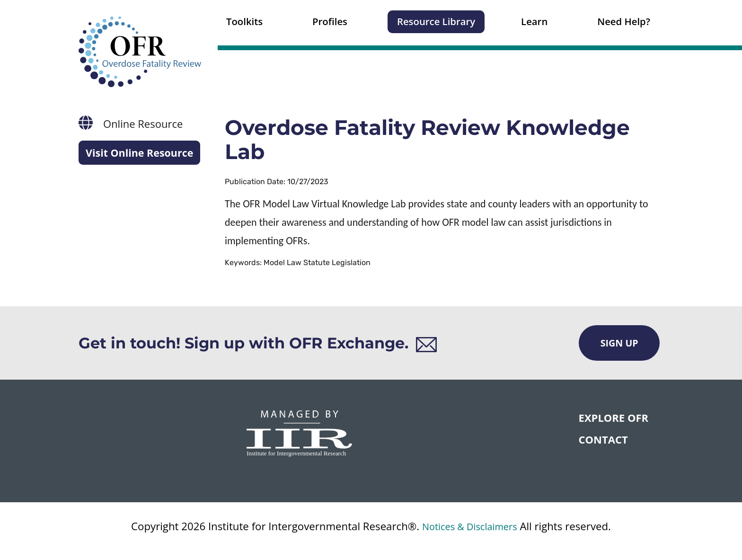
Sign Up (619, 343)
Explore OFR (614, 418)
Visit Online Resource (141, 153)
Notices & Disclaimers (469, 527)
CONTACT (603, 440)
